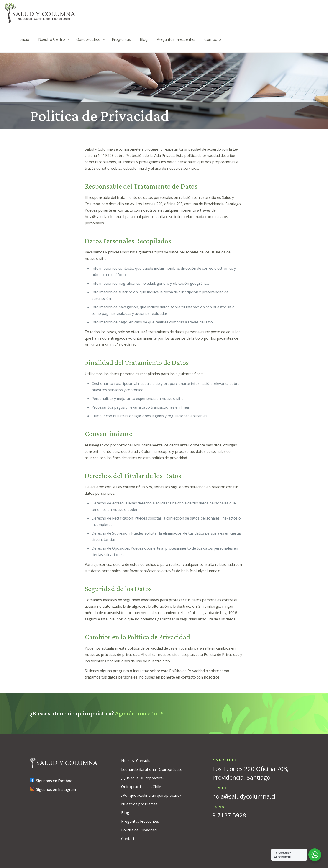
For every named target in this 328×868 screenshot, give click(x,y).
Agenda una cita (141, 713)
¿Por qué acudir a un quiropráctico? (151, 795)
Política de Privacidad (139, 830)
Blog (125, 813)
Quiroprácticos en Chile (141, 787)
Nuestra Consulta (136, 761)
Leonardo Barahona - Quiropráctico (152, 769)
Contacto (129, 839)
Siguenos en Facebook (52, 781)
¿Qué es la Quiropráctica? (143, 778)
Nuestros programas (139, 804)
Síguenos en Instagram (53, 789)
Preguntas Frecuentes (140, 821)
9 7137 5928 (229, 815)
